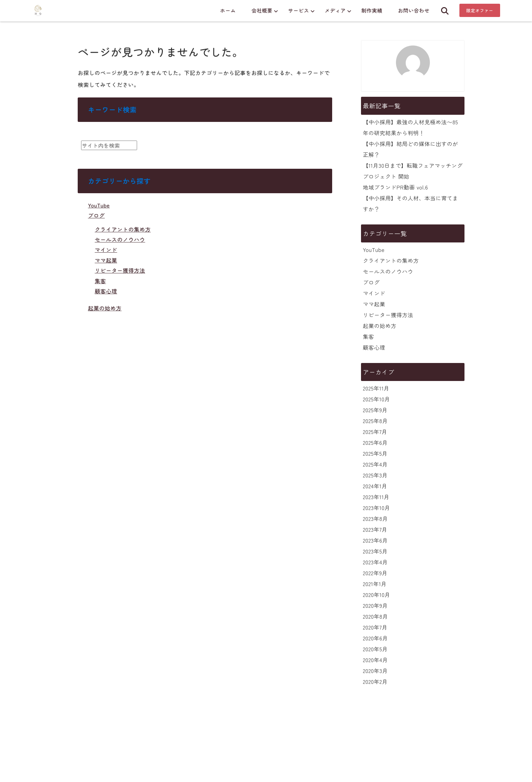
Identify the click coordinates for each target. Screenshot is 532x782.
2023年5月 (375, 551)
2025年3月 (375, 475)
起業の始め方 (105, 308)
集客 (100, 281)
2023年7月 (375, 529)
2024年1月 (375, 486)
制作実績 (372, 10)
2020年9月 (375, 605)
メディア (335, 10)
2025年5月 (375, 453)
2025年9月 (375, 410)
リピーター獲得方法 (120, 270)
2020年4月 (375, 660)
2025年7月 (375, 432)
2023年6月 (375, 540)
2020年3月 (375, 671)
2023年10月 (376, 508)
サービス (299, 10)
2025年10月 (376, 399)
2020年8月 (375, 616)
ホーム (228, 10)
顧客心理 (106, 291)
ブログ (96, 215)
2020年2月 (375, 681)
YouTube (99, 205)
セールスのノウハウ (120, 239)
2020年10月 (376, 595)
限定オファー (480, 10)
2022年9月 (375, 573)
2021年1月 (375, 584)
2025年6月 (375, 442)
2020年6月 (375, 638)
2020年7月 (375, 627)
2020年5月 (375, 649)
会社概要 (262, 10)
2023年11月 (376, 497)
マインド (106, 250)
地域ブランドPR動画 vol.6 (395, 187)
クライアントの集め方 (123, 229)
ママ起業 (106, 260)
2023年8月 (375, 519)
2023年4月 (375, 562)
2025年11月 (376, 388)
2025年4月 (375, 464)
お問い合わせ (414, 10)
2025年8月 (375, 421)
